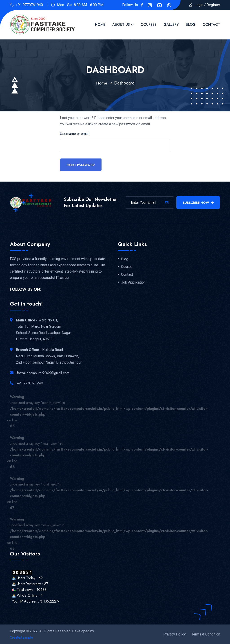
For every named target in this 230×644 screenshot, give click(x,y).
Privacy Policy (175, 634)
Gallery (171, 25)
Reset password (81, 165)
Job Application (133, 282)
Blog (191, 25)
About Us (121, 25)
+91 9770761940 (29, 5)
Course (127, 267)
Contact (211, 25)
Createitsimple (21, 637)
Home (100, 25)
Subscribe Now (198, 202)
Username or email (75, 133)
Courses (149, 25)
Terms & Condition (206, 634)
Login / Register (207, 5)
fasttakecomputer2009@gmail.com (43, 373)
